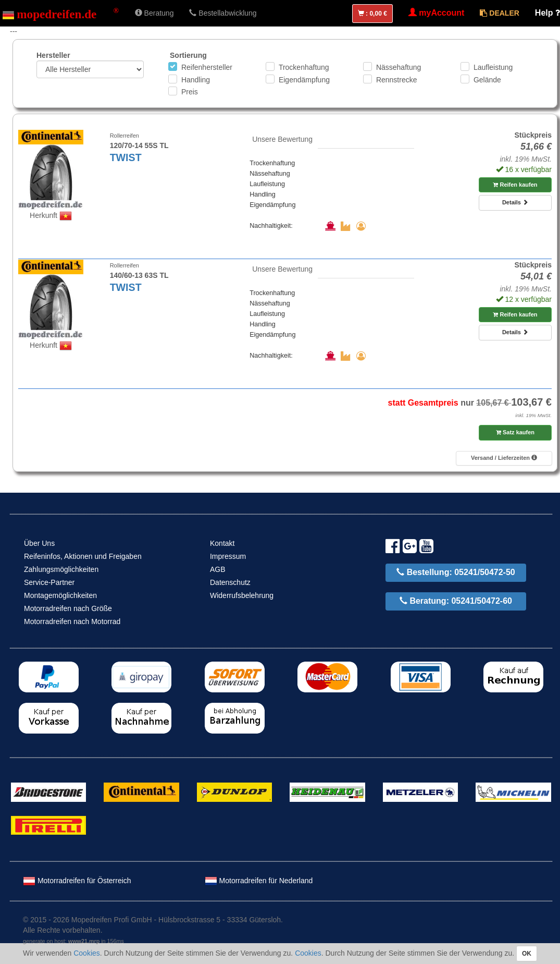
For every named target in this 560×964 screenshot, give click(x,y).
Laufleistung (493, 67)
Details (515, 202)
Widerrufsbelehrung (242, 595)
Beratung (154, 13)
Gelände (487, 80)
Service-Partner (49, 582)
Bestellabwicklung (223, 13)
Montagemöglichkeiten (60, 595)
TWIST (126, 157)
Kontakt (222, 543)
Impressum (228, 556)
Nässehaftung (399, 67)
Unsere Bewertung (282, 139)
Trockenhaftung (304, 67)
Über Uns (39, 543)
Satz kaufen (515, 432)
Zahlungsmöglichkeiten (61, 569)
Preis (190, 92)
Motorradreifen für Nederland (259, 881)
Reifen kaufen (515, 185)
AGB (218, 569)
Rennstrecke (397, 80)
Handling (196, 80)
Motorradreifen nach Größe (68, 608)
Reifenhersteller (207, 67)
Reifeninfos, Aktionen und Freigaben (83, 556)
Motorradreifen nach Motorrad (72, 621)
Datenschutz (230, 582)
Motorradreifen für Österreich (77, 881)
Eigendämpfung (304, 80)
